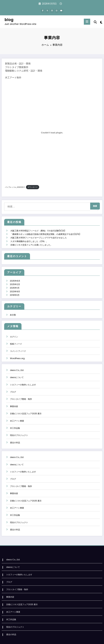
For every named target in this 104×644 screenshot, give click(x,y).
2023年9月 (15, 286)
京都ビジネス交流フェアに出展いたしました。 (31, 241)
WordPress (49, 639)
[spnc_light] (101, 22)
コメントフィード (18, 345)
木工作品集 (15, 422)
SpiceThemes (82, 639)
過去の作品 (15, 436)
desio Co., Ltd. (17, 364)
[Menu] (87, 21)
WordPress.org (17, 352)
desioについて (17, 371)
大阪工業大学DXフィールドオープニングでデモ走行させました (39, 234)
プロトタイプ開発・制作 (21, 393)
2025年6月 (15, 276)
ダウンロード (33, 186)
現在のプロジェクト (19, 429)
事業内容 (14, 400)
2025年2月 (15, 279)
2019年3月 (15, 289)
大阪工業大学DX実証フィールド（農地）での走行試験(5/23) (38, 228)
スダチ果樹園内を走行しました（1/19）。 (29, 237)
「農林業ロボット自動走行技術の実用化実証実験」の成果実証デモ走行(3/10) (45, 231)
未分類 (13, 309)
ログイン (14, 330)
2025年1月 (15, 283)
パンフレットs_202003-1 (15, 186)
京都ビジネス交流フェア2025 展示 (26, 407)
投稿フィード (16, 338)
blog (9, 19)
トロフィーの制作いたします (23, 378)
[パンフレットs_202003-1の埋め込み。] (52, 132)
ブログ (13, 386)
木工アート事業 (17, 415)
